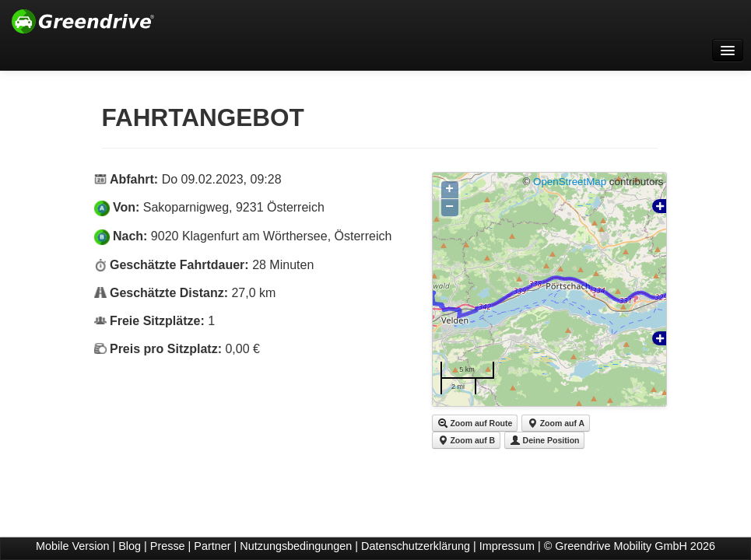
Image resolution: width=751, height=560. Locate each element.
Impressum (507, 546)
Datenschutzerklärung (416, 546)
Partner (212, 546)
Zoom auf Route (475, 423)
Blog (130, 546)
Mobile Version (72, 546)
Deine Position (545, 440)
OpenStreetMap (570, 182)
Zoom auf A (556, 423)
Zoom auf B (467, 440)
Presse (168, 546)
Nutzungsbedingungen (296, 546)
